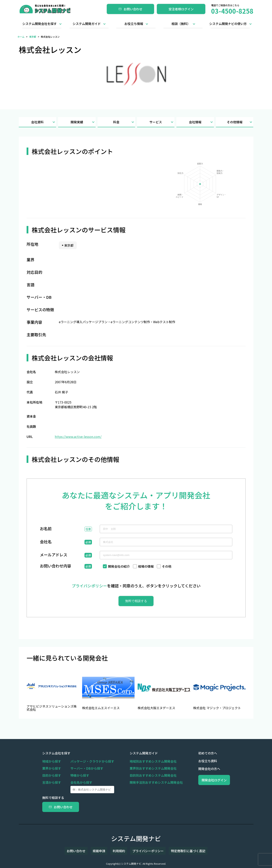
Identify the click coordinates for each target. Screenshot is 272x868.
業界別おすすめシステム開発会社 (147, 768)
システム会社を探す (56, 753)
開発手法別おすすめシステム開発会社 (150, 782)
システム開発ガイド (87, 24)
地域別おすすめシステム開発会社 (147, 761)
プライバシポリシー (89, 586)
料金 (124, 122)
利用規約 (119, 851)
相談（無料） (181, 24)
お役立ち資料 (195, 761)
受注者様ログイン (181, 9)
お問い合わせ (130, 9)
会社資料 (44, 122)
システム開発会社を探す (39, 24)
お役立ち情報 (134, 24)
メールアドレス (54, 555)
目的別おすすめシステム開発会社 (147, 775)
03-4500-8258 (232, 11)
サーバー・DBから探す (87, 768)
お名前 (46, 529)
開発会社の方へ (196, 769)
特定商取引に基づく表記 (180, 851)
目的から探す (52, 775)
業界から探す (52, 768)
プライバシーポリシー (144, 851)
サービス (162, 122)
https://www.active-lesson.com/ (78, 437)
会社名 (46, 542)
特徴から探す (80, 775)
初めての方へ (195, 753)
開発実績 (83, 122)
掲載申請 (103, 851)
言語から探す (52, 782)
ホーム (21, 37)
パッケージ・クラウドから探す (92, 761)
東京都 (33, 37)
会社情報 (201, 122)
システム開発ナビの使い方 (228, 24)
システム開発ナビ (136, 838)
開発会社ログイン (208, 780)
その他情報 (240, 122)
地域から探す (52, 761)
